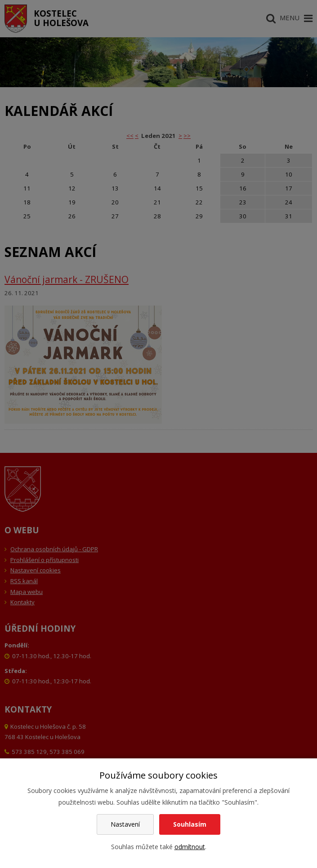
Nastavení (125, 824)
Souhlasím (190, 824)
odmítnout (190, 847)
